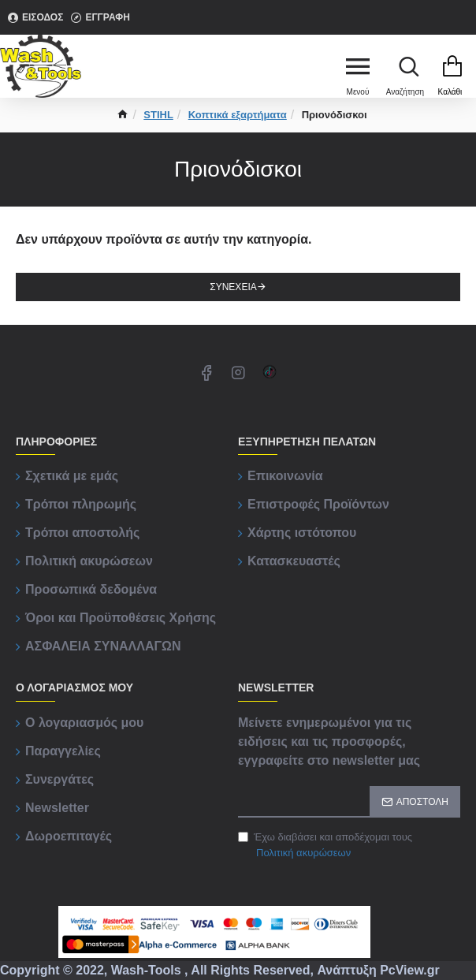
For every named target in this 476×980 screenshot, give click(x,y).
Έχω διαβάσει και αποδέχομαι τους (325, 846)
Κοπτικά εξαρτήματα (238, 115)
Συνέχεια (233, 287)
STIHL (158, 115)
